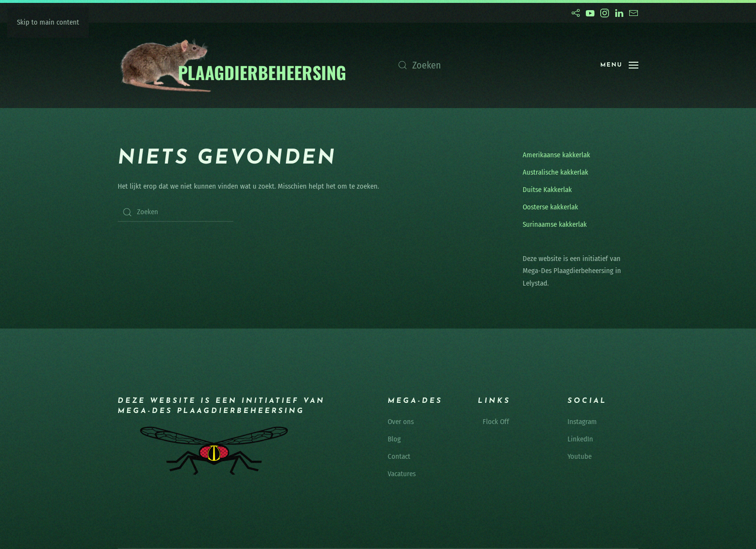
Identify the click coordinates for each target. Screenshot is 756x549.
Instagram (582, 422)
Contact (399, 456)
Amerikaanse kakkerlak (556, 155)
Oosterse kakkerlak (550, 207)
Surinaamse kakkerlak (555, 224)
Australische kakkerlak (555, 172)
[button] (619, 65)
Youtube (580, 456)
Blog (394, 439)
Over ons (401, 422)
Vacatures (402, 474)
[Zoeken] (489, 65)
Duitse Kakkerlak (547, 190)
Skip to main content (48, 22)
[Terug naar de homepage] (233, 65)
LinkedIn (580, 439)
